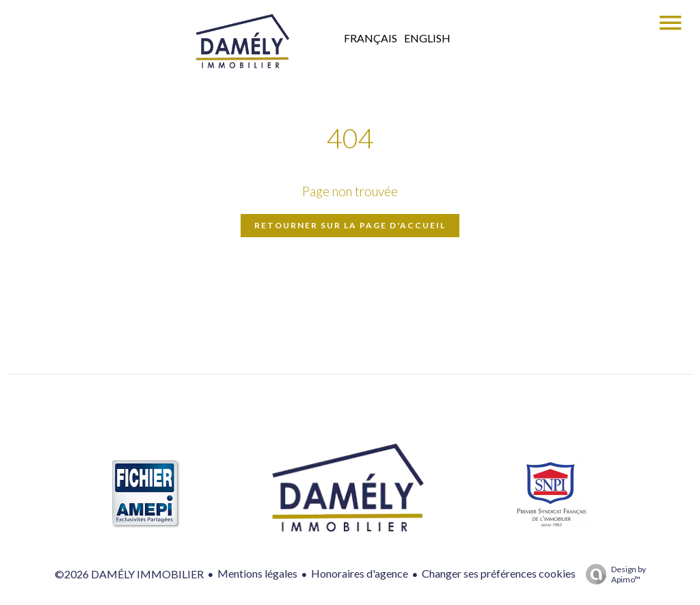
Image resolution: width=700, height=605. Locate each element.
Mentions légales (257, 573)
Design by (612, 574)
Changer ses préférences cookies (499, 573)
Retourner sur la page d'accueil (350, 225)
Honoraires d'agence (360, 573)
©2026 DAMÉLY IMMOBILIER (129, 574)
